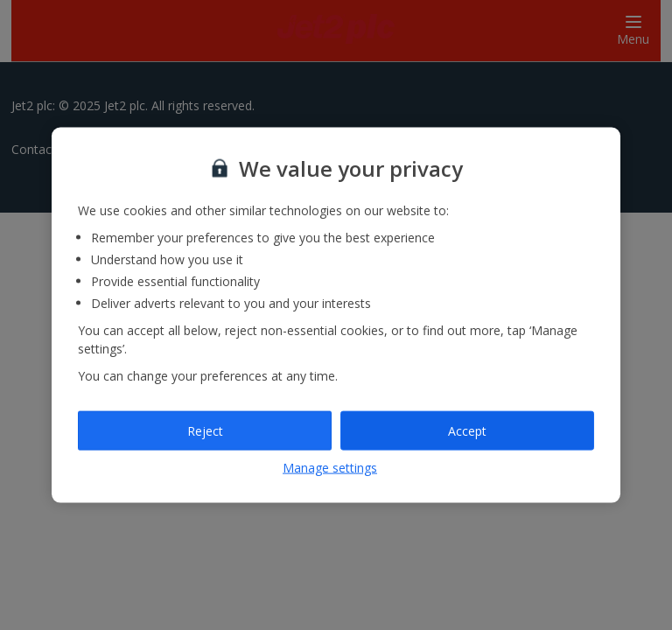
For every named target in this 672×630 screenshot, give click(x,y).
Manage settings (330, 468)
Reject (205, 430)
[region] (336, 315)
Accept (467, 430)
